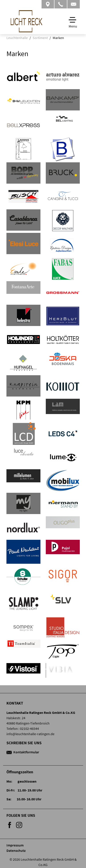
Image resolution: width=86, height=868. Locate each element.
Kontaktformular (23, 752)
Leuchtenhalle (17, 38)
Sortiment (40, 38)
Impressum (15, 845)
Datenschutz (16, 850)
